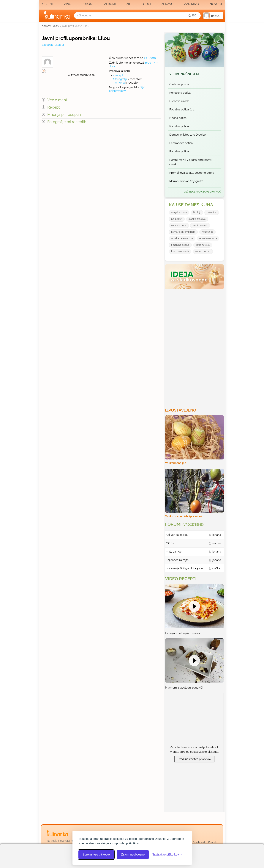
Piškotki (213, 842)
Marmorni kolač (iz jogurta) (186, 181)
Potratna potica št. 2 (182, 110)
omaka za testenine (182, 238)
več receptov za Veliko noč (202, 192)
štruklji (197, 212)
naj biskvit (177, 219)
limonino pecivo (180, 245)
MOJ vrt (171, 543)
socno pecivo (203, 251)
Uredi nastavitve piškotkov (194, 759)
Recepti (47, 4)
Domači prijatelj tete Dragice (188, 135)
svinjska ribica (179, 212)
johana (217, 535)
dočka (216, 568)
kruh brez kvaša (180, 251)
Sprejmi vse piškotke (96, 854)
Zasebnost (199, 842)
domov (46, 26)
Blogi (146, 4)
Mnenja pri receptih (64, 115)
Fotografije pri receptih (67, 122)
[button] (213, 16)
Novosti (216, 4)
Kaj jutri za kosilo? (177, 535)
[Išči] (193, 15)
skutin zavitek (200, 225)
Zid (129, 4)
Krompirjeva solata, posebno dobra (192, 173)
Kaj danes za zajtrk (178, 560)
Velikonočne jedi (184, 74)
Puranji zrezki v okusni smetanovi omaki (190, 162)
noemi (216, 543)
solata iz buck (179, 225)
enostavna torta (208, 238)
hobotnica (207, 232)
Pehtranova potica (181, 143)
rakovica (212, 212)
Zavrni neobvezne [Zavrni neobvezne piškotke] (133, 854)
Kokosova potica (180, 93)
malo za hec (174, 552)
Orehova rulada (179, 101)
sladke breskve (197, 219)
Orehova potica (179, 84)
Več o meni (57, 100)
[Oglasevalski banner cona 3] (195, 347)
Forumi (88, 4)
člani (56, 26)
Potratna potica (179, 126)
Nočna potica (178, 118)
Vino (67, 4)
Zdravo (167, 4)
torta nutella (203, 245)
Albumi (110, 4)
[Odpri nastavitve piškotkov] (167, 855)
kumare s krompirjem (183, 232)
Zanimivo (192, 4)
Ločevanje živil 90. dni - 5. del (185, 568)
